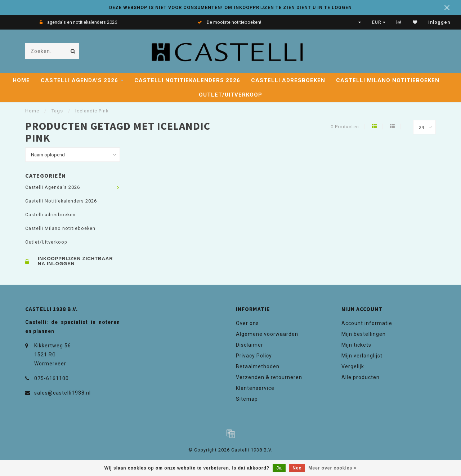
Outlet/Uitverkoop (230, 95)
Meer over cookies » (333, 468)
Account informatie (367, 323)
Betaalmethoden (258, 366)
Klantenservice (255, 388)
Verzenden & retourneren (269, 377)
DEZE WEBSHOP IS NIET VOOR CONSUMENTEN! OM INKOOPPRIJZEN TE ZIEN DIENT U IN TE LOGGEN (230, 7)
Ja (279, 468)
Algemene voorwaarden (267, 334)
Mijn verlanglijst (362, 356)
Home (21, 80)
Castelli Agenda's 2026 (79, 80)
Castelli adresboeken (288, 80)
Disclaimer (250, 345)
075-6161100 (52, 378)
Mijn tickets (356, 345)
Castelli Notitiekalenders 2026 (187, 80)
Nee (297, 468)
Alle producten (361, 377)
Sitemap (247, 399)
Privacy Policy (254, 356)
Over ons (247, 323)
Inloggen (439, 22)
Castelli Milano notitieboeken (388, 80)
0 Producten (345, 127)
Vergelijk (353, 366)
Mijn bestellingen (364, 334)
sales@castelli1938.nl (62, 393)
